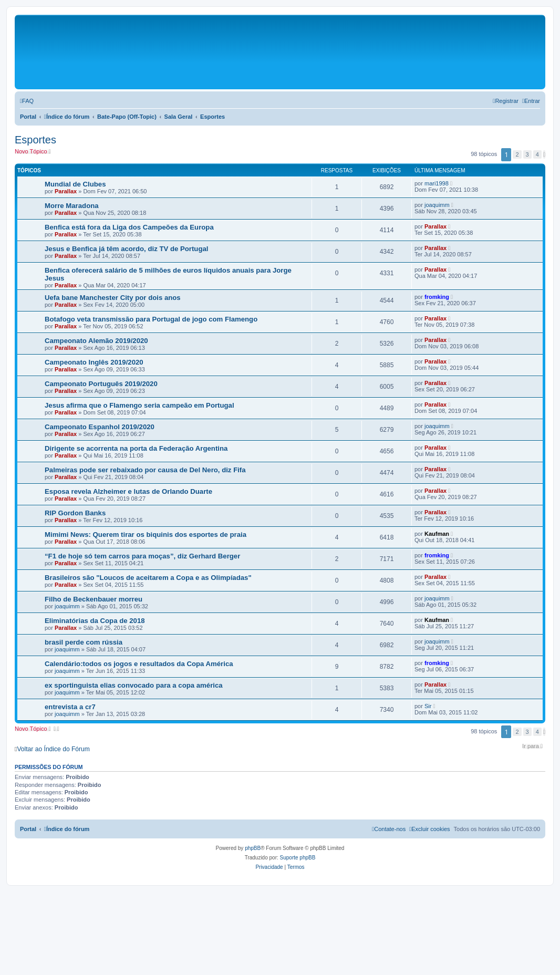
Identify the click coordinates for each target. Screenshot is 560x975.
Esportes (35, 140)
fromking (437, 297)
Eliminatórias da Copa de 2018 (95, 621)
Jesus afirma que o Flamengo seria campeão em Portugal (139, 405)
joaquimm (437, 205)
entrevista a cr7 (70, 707)
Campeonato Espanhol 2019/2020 (100, 427)
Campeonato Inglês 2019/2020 (94, 362)
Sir (428, 706)
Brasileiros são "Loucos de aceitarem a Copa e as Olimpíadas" (148, 578)
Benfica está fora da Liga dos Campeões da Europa (129, 227)
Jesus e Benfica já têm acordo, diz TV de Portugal (126, 249)
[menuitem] (27, 101)
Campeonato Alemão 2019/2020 (96, 341)
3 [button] (527, 154)
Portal (28, 117)
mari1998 (437, 183)
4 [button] (537, 154)
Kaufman (437, 534)
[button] (544, 154)
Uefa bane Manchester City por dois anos (113, 298)
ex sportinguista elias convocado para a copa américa (134, 685)
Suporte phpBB (298, 858)
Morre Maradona (72, 206)
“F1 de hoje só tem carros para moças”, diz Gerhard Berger (142, 556)
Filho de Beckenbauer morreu (94, 599)
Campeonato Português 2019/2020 (101, 384)
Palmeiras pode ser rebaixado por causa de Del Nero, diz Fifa (145, 470)
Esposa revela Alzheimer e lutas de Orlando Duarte (128, 491)
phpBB (253, 848)
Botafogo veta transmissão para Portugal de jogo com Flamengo (151, 319)
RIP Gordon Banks (75, 513)
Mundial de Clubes (75, 184)
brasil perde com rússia (84, 642)
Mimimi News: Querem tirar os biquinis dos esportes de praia (146, 535)
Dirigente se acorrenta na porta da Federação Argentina (136, 448)
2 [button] (517, 154)
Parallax (66, 191)
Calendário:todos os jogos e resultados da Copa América (139, 664)
